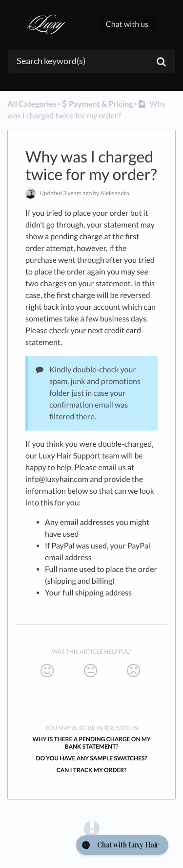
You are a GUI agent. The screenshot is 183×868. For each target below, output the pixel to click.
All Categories (32, 104)
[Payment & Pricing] (97, 104)
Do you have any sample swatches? (91, 758)
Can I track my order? (92, 770)
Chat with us (127, 24)
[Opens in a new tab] (92, 828)
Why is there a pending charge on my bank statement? (91, 743)
